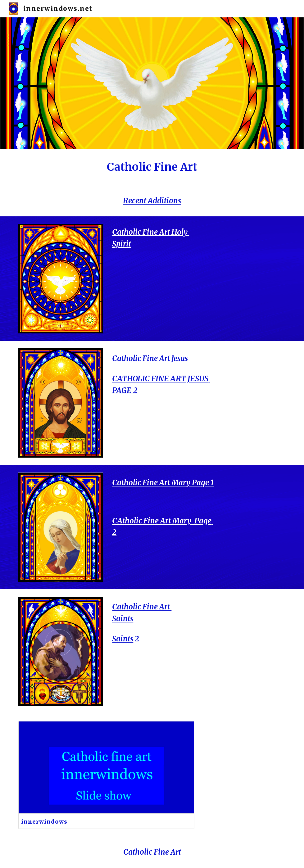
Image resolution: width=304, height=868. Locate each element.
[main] (152, 167)
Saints (123, 639)
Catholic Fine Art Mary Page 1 (163, 483)
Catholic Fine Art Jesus (150, 358)
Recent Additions (152, 201)
